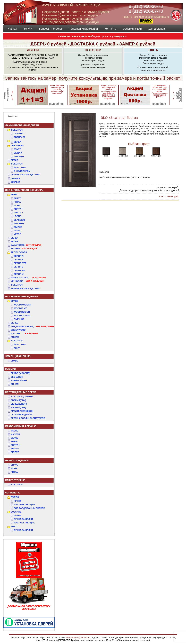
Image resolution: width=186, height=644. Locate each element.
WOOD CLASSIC (22, 316)
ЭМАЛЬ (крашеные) (18, 356)
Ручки (17, 501)
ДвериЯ (15, 178)
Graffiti (19, 223)
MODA (14, 468)
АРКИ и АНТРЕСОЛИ (22, 411)
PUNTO (15, 526)
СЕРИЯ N (19, 256)
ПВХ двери (17, 146)
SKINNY (18, 153)
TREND (15, 431)
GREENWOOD (18, 330)
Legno (18, 216)
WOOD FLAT (20, 308)
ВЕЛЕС (15, 323)
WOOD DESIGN (22, 312)
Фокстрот (17, 285)
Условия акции (132, 29)
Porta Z (18, 213)
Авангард (20, 137)
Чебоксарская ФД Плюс (26, 288)
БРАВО (15, 194)
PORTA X (15, 445)
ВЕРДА (17, 142)
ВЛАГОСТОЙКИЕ (15, 480)
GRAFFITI (19, 157)
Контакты (110, 29)
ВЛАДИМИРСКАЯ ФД (33, 326)
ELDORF (24, 249)
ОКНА (153, 50)
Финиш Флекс (19, 380)
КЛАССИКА (20, 167)
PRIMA (14, 472)
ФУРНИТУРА (12, 493)
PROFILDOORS (19, 252)
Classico (19, 220)
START (17, 149)
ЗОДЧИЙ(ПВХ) (18, 407)
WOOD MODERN (22, 305)
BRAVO (15, 465)
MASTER (15, 434)
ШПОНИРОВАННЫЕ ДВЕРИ (22, 296)
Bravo (18, 198)
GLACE (15, 438)
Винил (15, 384)
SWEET (15, 441)
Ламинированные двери (22, 125)
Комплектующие (24, 504)
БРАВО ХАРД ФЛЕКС (18, 460)
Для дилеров (157, 29)
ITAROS (15, 497)
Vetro (17, 234)
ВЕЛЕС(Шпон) (19, 404)
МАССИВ (24, 333)
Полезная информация (83, 29)
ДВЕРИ (33, 50)
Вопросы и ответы (50, 29)
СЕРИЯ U (19, 274)
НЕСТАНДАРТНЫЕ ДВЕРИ (21, 392)
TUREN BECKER (28, 278)
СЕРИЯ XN (19, 270)
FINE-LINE (19, 319)
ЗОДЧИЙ (15, 182)
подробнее (56, 104)
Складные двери (21, 415)
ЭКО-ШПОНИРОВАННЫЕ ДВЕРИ (24, 190)
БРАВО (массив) (20, 373)
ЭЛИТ (17, 348)
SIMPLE (15, 449)
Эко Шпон (17, 377)
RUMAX (15, 337)
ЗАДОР (15, 241)
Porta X (18, 209)
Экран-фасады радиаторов (28, 418)
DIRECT (15, 452)
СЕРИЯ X (19, 260)
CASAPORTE (26, 245)
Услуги (28, 29)
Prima (17, 202)
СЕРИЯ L (18, 267)
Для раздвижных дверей (29, 508)
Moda (17, 205)
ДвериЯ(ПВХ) (18, 400)
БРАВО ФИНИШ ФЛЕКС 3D (21, 426)
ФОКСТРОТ (17, 130)
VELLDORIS (27, 281)
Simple (18, 227)
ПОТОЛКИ (93, 50)
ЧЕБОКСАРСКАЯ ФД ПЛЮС (26, 175)
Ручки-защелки (23, 530)
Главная (12, 29)
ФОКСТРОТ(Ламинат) (23, 396)
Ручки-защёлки (23, 519)
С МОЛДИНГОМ (22, 171)
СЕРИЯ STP (20, 263)
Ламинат (19, 134)
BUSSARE (16, 512)
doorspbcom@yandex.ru (78, 638)
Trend (17, 231)
